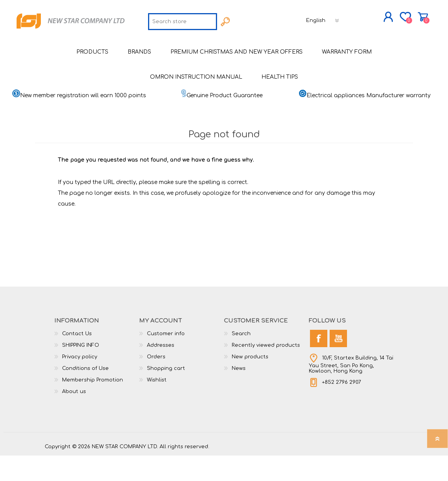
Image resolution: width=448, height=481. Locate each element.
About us (74, 417)
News (239, 394)
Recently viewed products (266, 371)
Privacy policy (80, 382)
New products (250, 382)
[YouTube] (338, 364)
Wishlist (157, 405)
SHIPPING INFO (81, 371)
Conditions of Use (85, 394)
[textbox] (129, 46)
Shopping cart (395, 19)
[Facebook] (319, 364)
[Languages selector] (269, 44)
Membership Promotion (93, 405)
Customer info (166, 359)
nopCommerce (384, 466)
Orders (156, 382)
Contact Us (77, 359)
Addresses (161, 371)
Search (241, 359)
